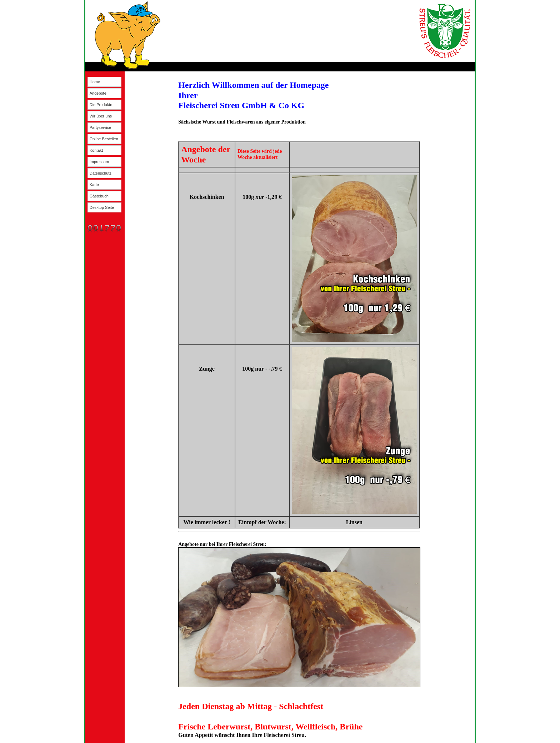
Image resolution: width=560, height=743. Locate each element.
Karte (94, 185)
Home (95, 82)
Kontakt (96, 150)
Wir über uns (101, 116)
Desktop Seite (102, 207)
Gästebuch (99, 196)
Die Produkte (101, 105)
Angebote (98, 93)
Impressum (99, 162)
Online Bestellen (104, 139)
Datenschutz (101, 173)
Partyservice (101, 127)
